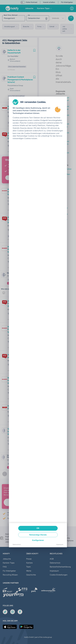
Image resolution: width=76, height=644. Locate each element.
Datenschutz (17, 544)
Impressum (60, 544)
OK (38, 528)
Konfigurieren (38, 540)
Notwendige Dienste (38, 535)
